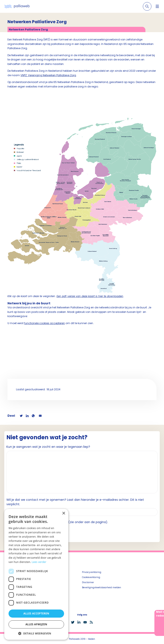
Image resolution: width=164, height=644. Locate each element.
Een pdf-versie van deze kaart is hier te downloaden (90, 296)
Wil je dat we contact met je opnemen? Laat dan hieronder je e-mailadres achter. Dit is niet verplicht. (75, 502)
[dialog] (36, 574)
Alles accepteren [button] (36, 613)
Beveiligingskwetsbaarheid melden (102, 587)
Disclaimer (88, 582)
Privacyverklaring (92, 572)
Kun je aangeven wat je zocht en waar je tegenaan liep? (48, 447)
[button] (36, 633)
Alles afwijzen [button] (36, 624)
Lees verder (39, 562)
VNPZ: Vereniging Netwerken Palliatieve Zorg (48, 75)
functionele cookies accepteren (45, 323)
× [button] (64, 513)
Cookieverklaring (91, 577)
